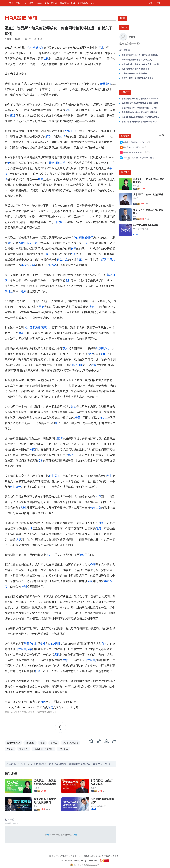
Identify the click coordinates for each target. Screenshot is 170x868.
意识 (57, 655)
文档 (18, 3)
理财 (68, 280)
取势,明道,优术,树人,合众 (134, 153)
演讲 (100, 48)
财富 (21, 333)
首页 (11, 3)
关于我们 (106, 856)
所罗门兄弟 (108, 260)
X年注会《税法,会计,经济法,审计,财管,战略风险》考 (141, 158)
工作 (85, 243)
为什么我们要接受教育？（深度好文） (137, 60)
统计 (18, 487)
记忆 (68, 110)
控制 (40, 460)
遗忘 (82, 555)
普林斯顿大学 (36, 48)
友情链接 (85, 856)
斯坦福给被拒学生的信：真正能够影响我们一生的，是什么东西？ (141, 55)
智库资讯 (11, 764)
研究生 (58, 222)
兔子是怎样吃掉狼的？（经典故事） (136, 69)
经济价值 (71, 131)
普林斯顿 (105, 84)
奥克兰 (104, 418)
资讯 (46, 3)
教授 (94, 365)
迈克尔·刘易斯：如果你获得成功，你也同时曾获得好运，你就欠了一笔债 (71, 764)
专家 (79, 260)
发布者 (124, 27)
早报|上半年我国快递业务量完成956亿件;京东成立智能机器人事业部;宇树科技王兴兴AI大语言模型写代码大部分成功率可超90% (141, 122)
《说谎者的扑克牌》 (36, 328)
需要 (41, 307)
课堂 (31, 3)
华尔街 (78, 238)
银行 (10, 243)
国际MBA (64, 3)
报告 (50, 707)
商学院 (39, 3)
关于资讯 (117, 856)
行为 (49, 136)
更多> (162, 135)
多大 (65, 348)
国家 (65, 660)
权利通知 (96, 856)
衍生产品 (63, 260)
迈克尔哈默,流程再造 (132, 147)
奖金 (43, 644)
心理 (93, 565)
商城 (73, 3)
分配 (74, 254)
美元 (24, 265)
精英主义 (96, 508)
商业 (23, 764)
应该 (13, 116)
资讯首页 (64, 856)
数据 (13, 487)
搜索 (122, 18)
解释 (27, 644)
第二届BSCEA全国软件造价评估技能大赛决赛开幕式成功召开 (141, 117)
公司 (46, 254)
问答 (93, 3)
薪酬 (57, 644)
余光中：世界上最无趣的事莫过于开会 (137, 78)
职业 (24, 508)
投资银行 (87, 238)
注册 (159, 3)
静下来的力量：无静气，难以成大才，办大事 (140, 64)
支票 (32, 265)
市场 (63, 136)
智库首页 (53, 856)
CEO (52, 644)
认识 (46, 59)
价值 (101, 523)
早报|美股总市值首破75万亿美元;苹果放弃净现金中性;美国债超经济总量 (141, 103)
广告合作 (74, 856)
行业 (90, 354)
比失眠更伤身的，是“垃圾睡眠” (135, 74)
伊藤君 (17, 39)
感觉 (91, 307)
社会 (38, 671)
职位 (104, 354)
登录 (151, 3)
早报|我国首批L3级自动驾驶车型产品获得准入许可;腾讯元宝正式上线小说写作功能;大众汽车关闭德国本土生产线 (141, 112)
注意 (98, 497)
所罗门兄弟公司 (28, 243)
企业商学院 (83, 3)
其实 (40, 179)
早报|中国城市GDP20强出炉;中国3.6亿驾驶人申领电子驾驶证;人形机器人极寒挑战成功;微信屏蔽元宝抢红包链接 (141, 108)
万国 (43, 702)
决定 (74, 455)
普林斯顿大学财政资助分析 (135, 142)
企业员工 (54, 476)
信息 (98, 528)
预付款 (9, 291)
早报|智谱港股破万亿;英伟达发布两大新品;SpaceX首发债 (141, 99)
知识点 (54, 3)
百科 (25, 3)
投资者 (53, 265)
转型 (74, 249)
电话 (24, 291)
